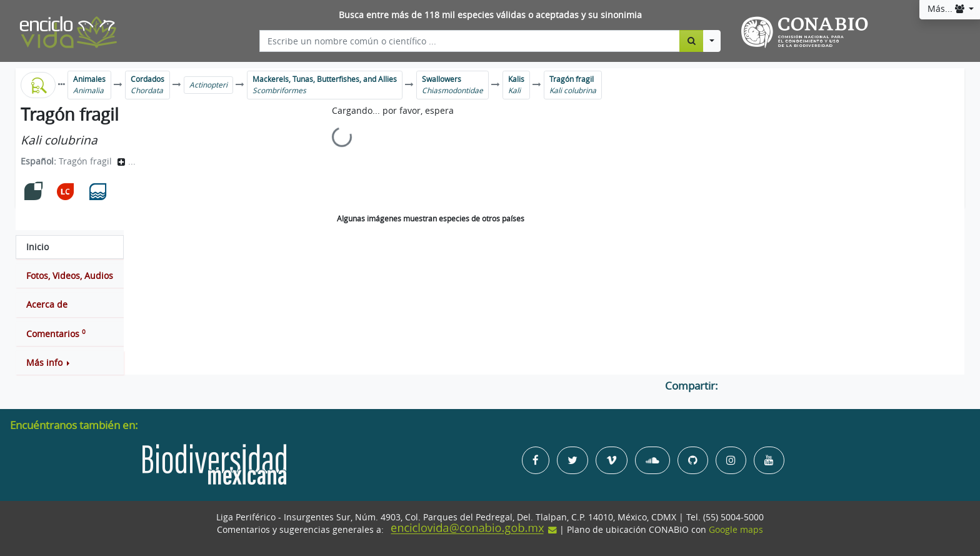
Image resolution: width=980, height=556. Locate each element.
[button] (70, 363)
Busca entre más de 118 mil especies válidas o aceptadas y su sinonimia (490, 15)
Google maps (736, 530)
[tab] (70, 247)
